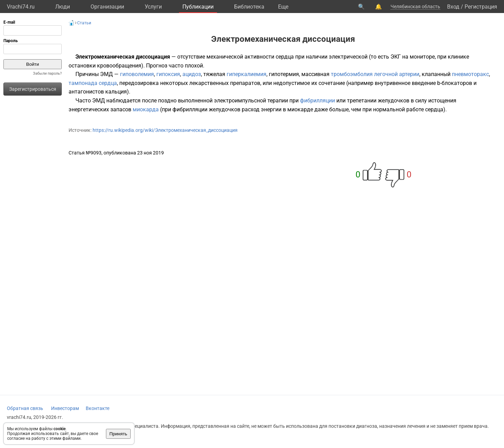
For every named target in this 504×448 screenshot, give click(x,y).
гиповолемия (137, 74)
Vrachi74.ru (21, 7)
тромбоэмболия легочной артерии (375, 74)
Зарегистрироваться (33, 89)
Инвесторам (65, 408)
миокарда (146, 109)
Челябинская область (415, 7)
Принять (118, 434)
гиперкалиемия (247, 74)
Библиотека (249, 7)
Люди (63, 7)
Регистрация (481, 7)
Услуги (153, 7)
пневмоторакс (470, 74)
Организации (107, 7)
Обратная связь (25, 408)
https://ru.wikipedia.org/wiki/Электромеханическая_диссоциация (165, 130)
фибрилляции (317, 101)
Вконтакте (98, 408)
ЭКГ (396, 57)
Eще (283, 7)
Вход (453, 7)
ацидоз (192, 74)
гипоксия (168, 74)
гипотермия (284, 74)
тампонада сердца (93, 83)
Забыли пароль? (47, 73)
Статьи (84, 23)
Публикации (198, 7)
